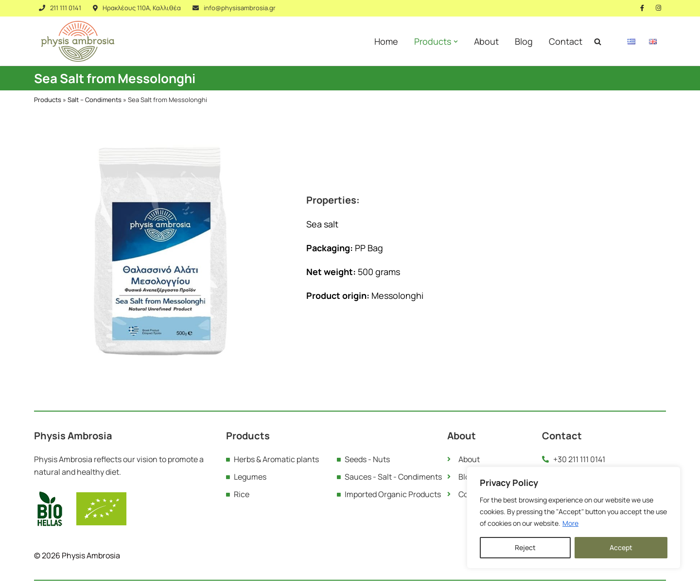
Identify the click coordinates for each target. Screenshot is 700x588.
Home (386, 41)
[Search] (598, 42)
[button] (456, 42)
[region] (574, 518)
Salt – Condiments (95, 100)
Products (48, 100)
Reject (525, 547)
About (486, 41)
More (570, 523)
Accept (621, 547)
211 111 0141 (66, 8)
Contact (566, 41)
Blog (524, 41)
